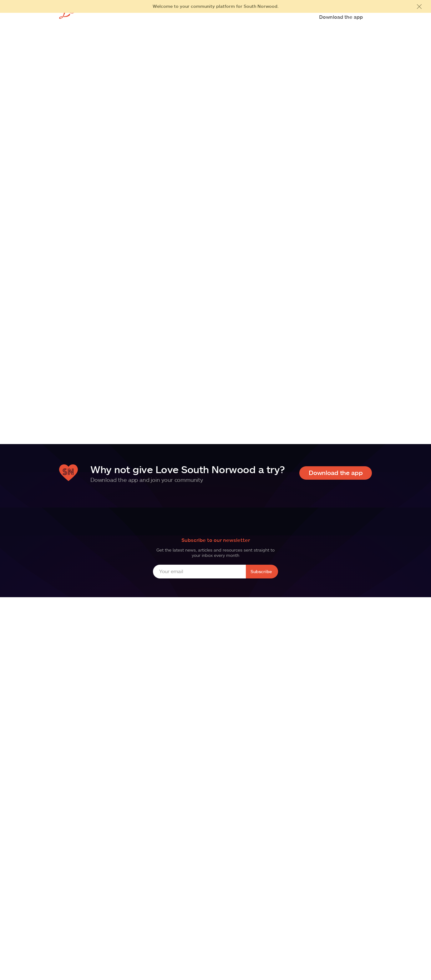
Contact (294, 17)
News (273, 17)
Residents (203, 17)
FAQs (254, 17)
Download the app (341, 17)
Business (231, 17)
